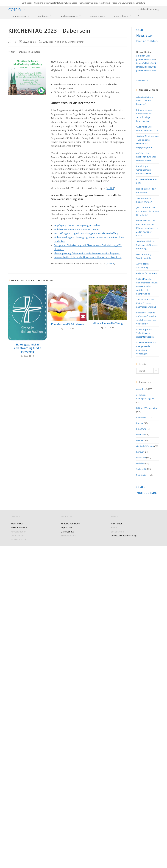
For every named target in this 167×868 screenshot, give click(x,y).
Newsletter (116, 524)
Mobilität (141, 463)
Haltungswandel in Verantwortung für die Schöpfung (27, 348)
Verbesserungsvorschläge (124, 536)
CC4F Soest (18, 10)
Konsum (140, 452)
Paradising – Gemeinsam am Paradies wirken (144, 170)
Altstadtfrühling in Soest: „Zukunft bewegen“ (145, 101)
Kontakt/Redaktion (70, 524)
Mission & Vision (19, 528)
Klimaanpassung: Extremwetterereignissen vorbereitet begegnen (87, 253)
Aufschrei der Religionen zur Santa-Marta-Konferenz (146, 157)
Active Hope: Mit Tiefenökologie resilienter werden (145, 333)
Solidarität (141, 469)
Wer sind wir (17, 524)
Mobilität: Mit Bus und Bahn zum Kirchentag (77, 229)
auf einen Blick (143, 56)
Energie (140, 423)
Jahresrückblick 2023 (146, 67)
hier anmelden (147, 41)
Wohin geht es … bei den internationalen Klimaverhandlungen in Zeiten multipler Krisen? (147, 228)
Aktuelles (49, 42)
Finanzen (141, 435)
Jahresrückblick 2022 (146, 71)
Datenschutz (67, 532)
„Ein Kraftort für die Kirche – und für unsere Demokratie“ (148, 211)
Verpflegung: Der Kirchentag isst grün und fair (77, 225)
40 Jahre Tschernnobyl (147, 273)
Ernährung (141, 429)
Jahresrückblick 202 (146, 59)
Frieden (140, 440)
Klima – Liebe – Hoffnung (108, 323)
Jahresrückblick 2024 (146, 63)
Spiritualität (142, 475)
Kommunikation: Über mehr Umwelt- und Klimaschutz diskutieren (88, 257)
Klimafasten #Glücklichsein (68, 324)
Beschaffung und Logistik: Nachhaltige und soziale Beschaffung (86, 233)
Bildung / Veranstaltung (70, 42)
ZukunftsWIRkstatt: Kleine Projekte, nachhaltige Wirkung (146, 303)
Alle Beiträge (142, 80)
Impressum (67, 528)
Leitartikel (141, 458)
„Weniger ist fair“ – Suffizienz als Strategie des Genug (147, 245)
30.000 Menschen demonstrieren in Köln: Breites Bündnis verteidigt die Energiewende (147, 286)
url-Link (110, 188)
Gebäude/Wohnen (145, 446)
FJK (14, 42)
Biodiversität (142, 417)
